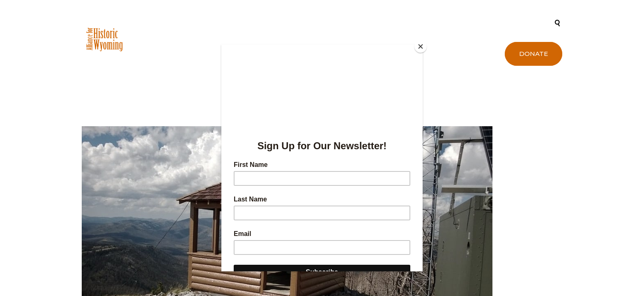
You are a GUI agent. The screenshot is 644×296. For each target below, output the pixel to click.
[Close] (421, 46)
